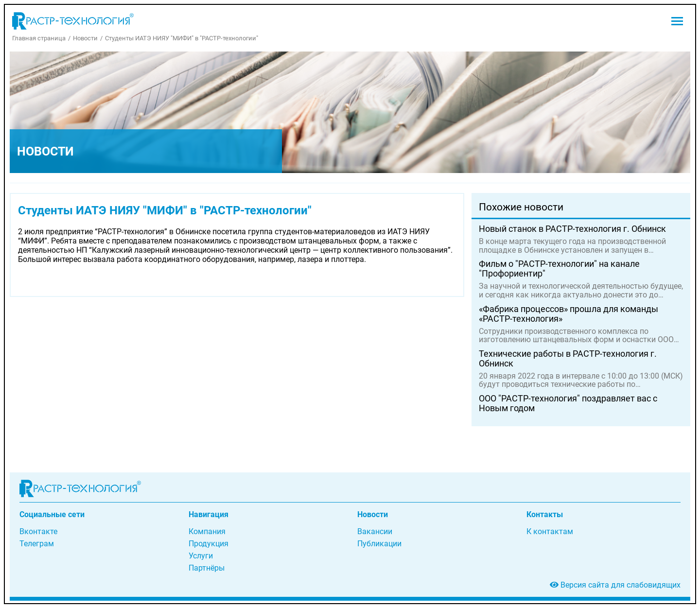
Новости (85, 38)
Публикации (379, 544)
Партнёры (207, 568)
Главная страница (39, 38)
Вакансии (375, 531)
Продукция (209, 544)
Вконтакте (38, 531)
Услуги (201, 556)
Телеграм (37, 544)
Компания (207, 531)
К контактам (550, 531)
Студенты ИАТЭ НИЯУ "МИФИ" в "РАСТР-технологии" (182, 38)
